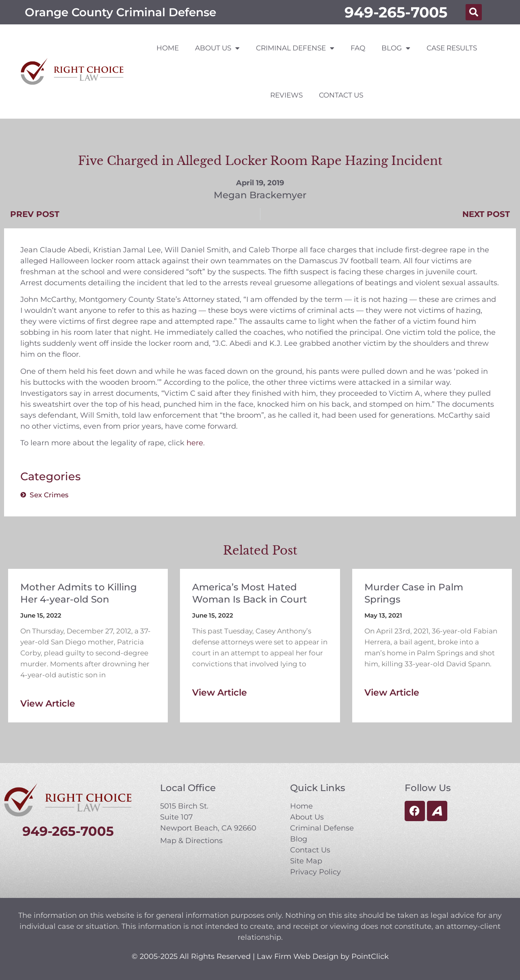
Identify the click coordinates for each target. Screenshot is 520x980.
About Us (217, 48)
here (195, 443)
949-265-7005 (396, 12)
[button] (474, 12)
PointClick (370, 956)
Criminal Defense (295, 48)
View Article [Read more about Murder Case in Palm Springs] (392, 693)
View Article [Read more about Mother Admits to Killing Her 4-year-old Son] (48, 704)
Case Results (452, 48)
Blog (396, 48)
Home (168, 48)
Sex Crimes (49, 495)
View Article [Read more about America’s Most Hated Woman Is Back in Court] (220, 693)
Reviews (286, 95)
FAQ (358, 48)
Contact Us (341, 95)
